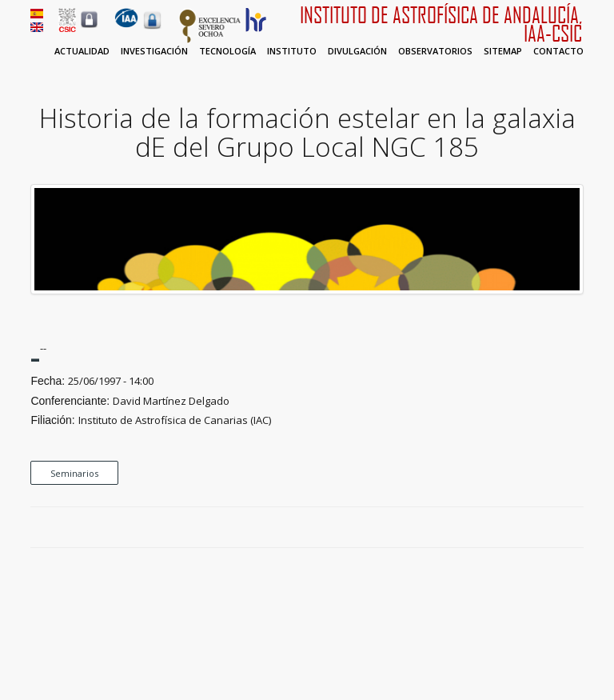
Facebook (520, 528)
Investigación (154, 51)
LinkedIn (576, 528)
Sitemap (503, 51)
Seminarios (74, 473)
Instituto (292, 51)
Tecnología (227, 51)
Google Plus (557, 528)
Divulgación (357, 51)
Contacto (558, 51)
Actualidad (82, 51)
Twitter (539, 528)
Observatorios (435, 51)
